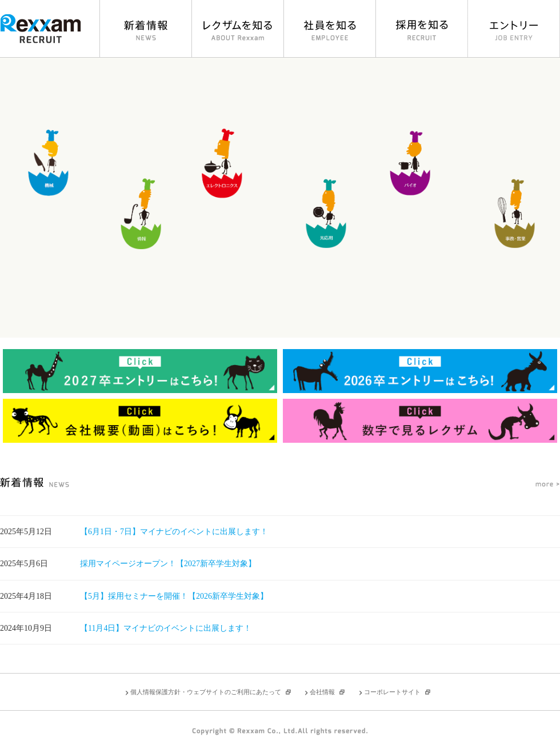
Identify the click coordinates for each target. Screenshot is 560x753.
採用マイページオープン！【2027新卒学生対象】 (168, 564)
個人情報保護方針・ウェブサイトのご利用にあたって (206, 692)
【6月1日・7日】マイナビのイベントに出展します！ (174, 532)
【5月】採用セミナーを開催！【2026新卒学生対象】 (174, 596)
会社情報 (322, 692)
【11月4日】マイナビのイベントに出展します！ (166, 628)
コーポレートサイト (392, 692)
